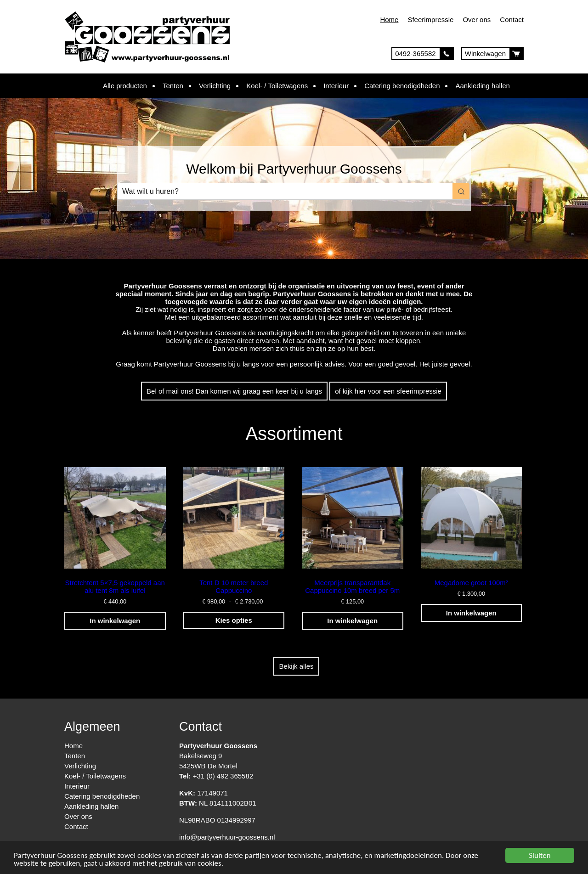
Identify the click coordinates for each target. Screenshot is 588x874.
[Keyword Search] (285, 191)
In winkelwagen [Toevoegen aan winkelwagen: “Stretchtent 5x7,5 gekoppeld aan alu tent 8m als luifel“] (115, 621)
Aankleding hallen (482, 86)
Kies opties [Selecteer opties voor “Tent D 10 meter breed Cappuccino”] (234, 620)
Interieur (336, 86)
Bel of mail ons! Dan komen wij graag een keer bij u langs (234, 391)
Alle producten (125, 86)
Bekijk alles (296, 666)
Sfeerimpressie (430, 20)
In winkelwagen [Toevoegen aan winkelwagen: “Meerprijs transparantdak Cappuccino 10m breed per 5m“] (352, 621)
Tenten (173, 86)
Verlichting (215, 86)
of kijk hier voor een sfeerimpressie (388, 391)
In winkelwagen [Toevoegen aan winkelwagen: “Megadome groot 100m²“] (471, 613)
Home (389, 20)
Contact (512, 20)
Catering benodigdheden (402, 86)
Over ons (477, 20)
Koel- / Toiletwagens (277, 86)
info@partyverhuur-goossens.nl (227, 837)
